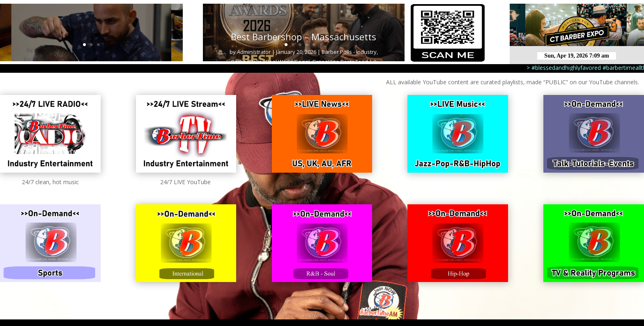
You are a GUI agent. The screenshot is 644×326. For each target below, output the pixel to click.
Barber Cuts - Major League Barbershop (73, 59)
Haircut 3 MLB (92, 34)
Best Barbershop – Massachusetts (304, 37)
